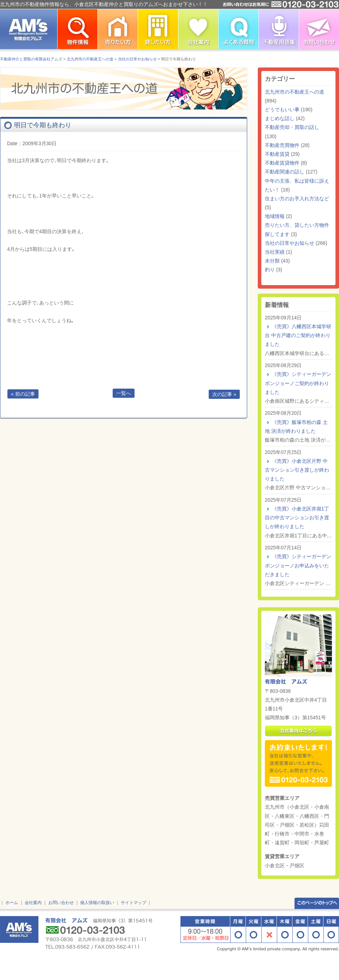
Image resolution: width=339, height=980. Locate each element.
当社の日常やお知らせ (290, 243)
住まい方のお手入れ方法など (297, 199)
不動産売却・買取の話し (292, 127)
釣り (270, 270)
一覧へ (124, 393)
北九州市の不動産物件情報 (77, 29)
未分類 (272, 261)
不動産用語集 (279, 29)
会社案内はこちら (298, 731)
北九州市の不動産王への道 (295, 92)
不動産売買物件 (282, 145)
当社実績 (275, 252)
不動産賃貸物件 (282, 163)
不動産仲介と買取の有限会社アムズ (31, 59)
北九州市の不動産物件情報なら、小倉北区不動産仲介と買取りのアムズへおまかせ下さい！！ (104, 4)
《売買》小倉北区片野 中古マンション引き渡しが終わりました (297, 470)
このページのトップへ (317, 903)
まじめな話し (280, 118)
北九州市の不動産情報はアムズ (29, 29)
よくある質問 (238, 29)
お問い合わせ (319, 29)
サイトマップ (133, 903)
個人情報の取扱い (97, 903)
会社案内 (33, 903)
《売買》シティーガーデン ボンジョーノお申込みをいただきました (298, 565)
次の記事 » (224, 394)
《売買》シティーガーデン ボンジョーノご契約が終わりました (298, 383)
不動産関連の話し (285, 172)
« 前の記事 (23, 394)
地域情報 (275, 216)
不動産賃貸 (277, 154)
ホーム (12, 903)
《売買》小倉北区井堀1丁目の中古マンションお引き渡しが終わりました (297, 518)
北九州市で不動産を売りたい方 (118, 29)
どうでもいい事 (282, 110)
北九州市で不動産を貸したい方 (158, 29)
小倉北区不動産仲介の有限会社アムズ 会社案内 (198, 29)
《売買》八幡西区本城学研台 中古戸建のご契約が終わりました (298, 335)
